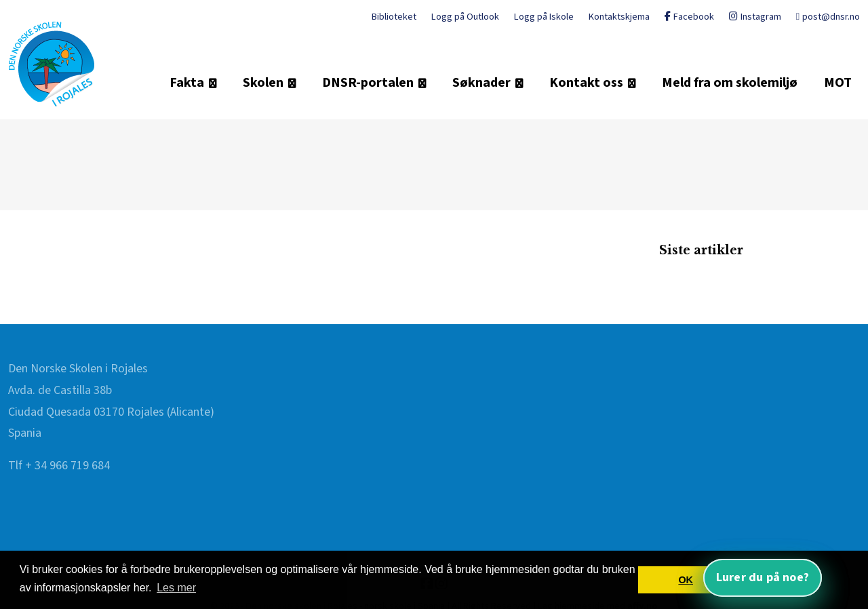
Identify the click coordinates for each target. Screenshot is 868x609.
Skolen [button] (263, 83)
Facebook (689, 17)
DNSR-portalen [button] (368, 83)
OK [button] (686, 580)
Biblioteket (394, 17)
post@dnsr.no (828, 17)
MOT (838, 83)
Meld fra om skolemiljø (730, 83)
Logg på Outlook (465, 17)
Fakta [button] (187, 83)
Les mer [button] (176, 588)
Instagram (755, 17)
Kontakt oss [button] (586, 83)
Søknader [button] (481, 83)
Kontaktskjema (619, 17)
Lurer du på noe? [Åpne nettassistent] (763, 577)
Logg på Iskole (544, 17)
